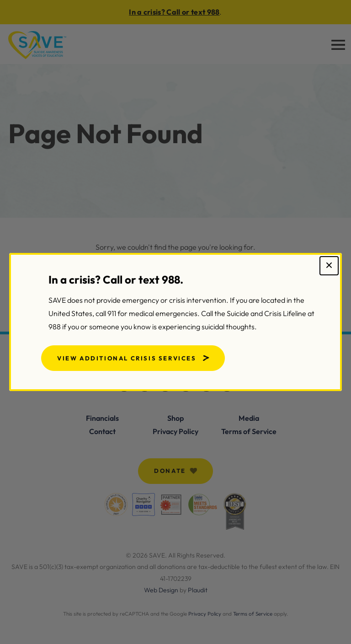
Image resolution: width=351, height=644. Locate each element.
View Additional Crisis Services (127, 358)
